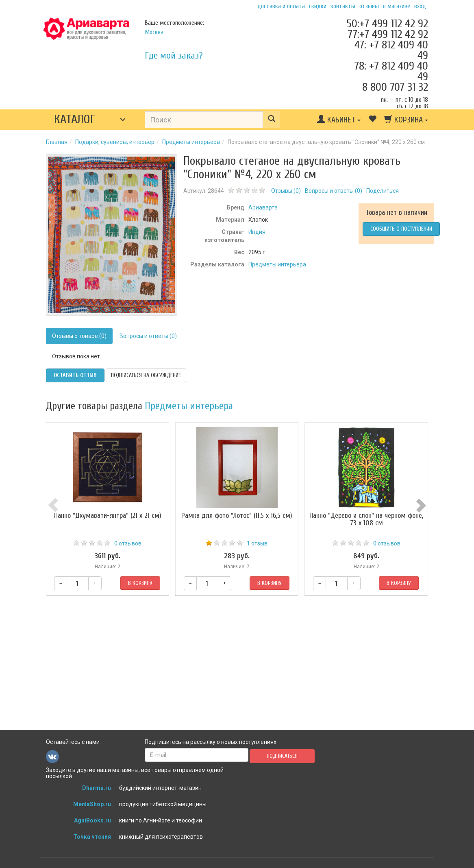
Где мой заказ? (174, 56)
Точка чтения (92, 837)
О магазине (397, 6)
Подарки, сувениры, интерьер (115, 142)
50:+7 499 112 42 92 (387, 24)
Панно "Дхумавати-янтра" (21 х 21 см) (108, 516)
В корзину (140, 583)
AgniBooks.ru (92, 820)
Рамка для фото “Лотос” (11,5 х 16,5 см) (237, 516)
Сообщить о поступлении (401, 229)
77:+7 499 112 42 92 (388, 34)
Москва (154, 32)
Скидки (318, 6)
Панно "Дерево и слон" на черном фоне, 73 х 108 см (366, 519)
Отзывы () (286, 191)
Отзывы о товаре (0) (79, 336)
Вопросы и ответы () (334, 191)
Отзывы (369, 6)
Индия (257, 232)
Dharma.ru (97, 788)
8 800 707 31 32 (395, 87)
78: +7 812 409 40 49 (391, 71)
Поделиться (383, 191)
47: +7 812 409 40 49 (391, 50)
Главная (57, 142)
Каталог (75, 119)
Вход (420, 6)
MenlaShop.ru (92, 804)
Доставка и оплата (281, 6)
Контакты (343, 6)
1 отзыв (257, 543)
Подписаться (282, 756)
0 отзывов (128, 543)
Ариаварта (263, 207)
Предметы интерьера (191, 142)
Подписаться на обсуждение (146, 375)
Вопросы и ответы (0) (148, 336)
